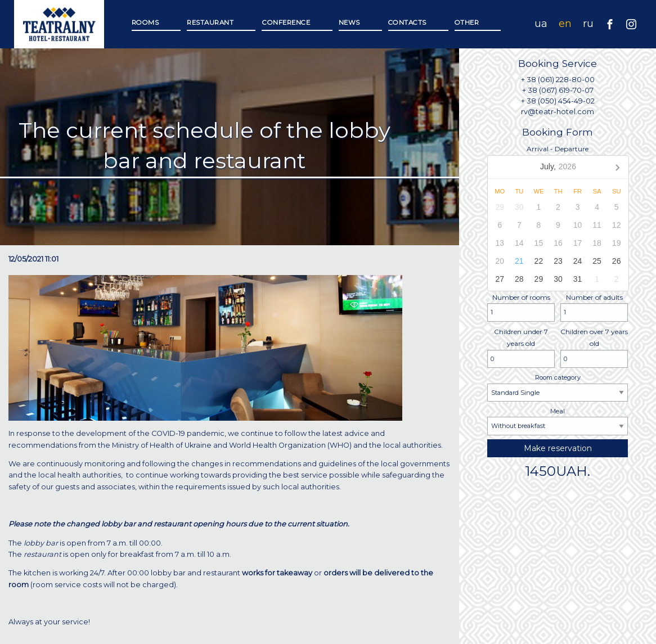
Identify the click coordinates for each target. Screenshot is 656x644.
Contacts (407, 22)
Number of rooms (521, 307)
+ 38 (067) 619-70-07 (558, 90)
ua (541, 24)
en (565, 24)
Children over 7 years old (594, 348)
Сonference (286, 22)
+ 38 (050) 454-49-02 (558, 101)
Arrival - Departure (558, 218)
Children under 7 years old (521, 348)
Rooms (145, 22)
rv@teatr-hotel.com (558, 112)
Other (467, 22)
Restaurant (210, 22)
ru (588, 24)
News (349, 22)
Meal (558, 421)
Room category (558, 388)
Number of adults (594, 307)
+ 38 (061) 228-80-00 (558, 80)
